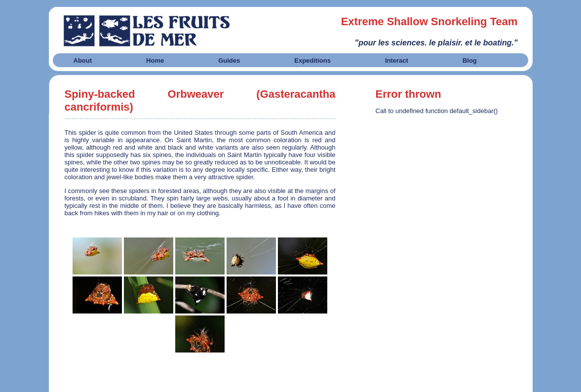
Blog (470, 60)
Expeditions (312, 60)
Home (155, 60)
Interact (397, 60)
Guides (229, 60)
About (83, 60)
